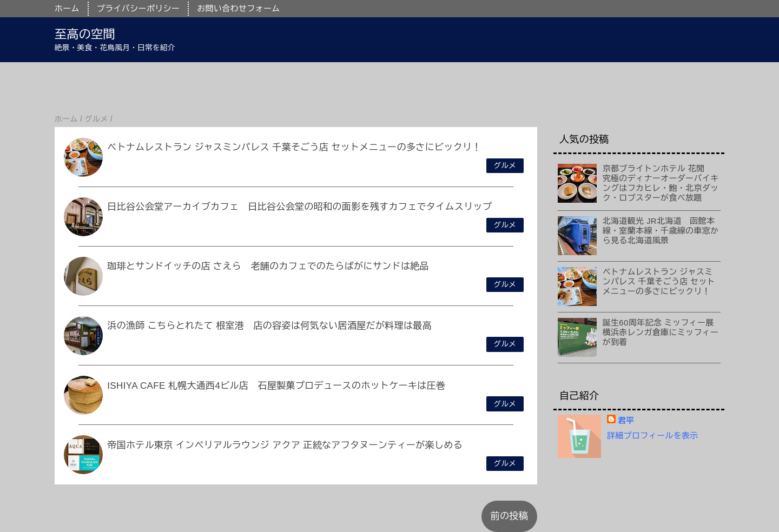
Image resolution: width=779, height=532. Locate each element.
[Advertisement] (325, 87)
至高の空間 (85, 34)
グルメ (505, 166)
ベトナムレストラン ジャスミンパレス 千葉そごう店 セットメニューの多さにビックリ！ (294, 147)
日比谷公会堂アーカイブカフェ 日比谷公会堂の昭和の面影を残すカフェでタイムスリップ (299, 207)
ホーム (67, 8)
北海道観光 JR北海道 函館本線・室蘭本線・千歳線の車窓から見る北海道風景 (661, 231)
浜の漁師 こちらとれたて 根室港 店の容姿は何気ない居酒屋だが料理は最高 (269, 326)
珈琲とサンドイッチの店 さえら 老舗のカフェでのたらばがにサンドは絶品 (268, 266)
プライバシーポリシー (138, 8)
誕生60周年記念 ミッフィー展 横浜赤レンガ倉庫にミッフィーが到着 (662, 332)
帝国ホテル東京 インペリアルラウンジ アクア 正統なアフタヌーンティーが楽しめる (285, 445)
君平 (626, 420)
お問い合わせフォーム (238, 8)
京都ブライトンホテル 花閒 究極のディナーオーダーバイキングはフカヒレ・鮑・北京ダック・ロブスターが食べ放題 (661, 183)
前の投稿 (509, 516)
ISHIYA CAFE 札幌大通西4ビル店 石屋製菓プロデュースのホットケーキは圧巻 (276, 386)
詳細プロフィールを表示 (653, 435)
